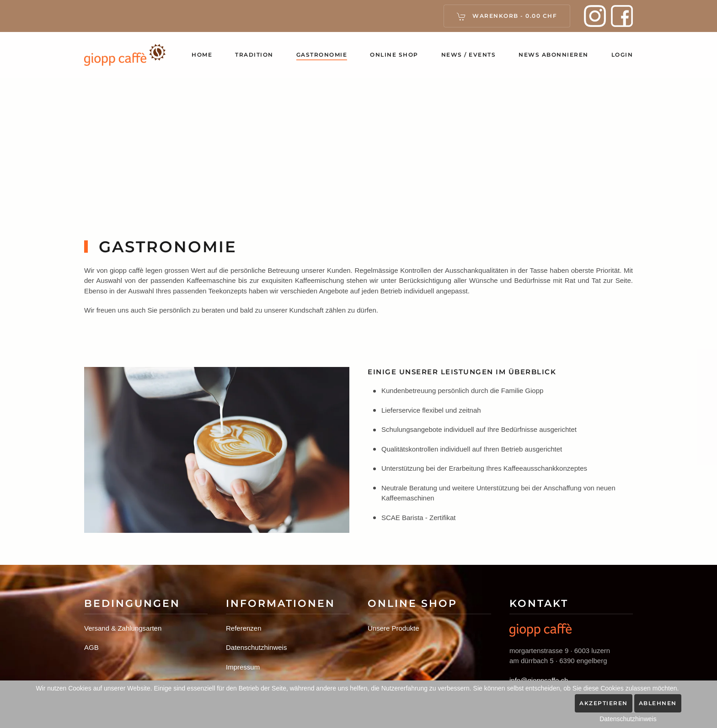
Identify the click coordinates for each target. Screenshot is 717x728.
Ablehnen (658, 703)
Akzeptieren (604, 703)
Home (202, 55)
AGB (91, 647)
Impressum (243, 667)
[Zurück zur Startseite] (125, 55)
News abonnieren (554, 55)
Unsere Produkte (393, 628)
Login (622, 55)
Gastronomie (322, 55)
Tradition (254, 55)
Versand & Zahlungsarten (123, 628)
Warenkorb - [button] (507, 16)
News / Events (469, 55)
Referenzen (244, 628)
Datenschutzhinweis (256, 647)
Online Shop (394, 55)
